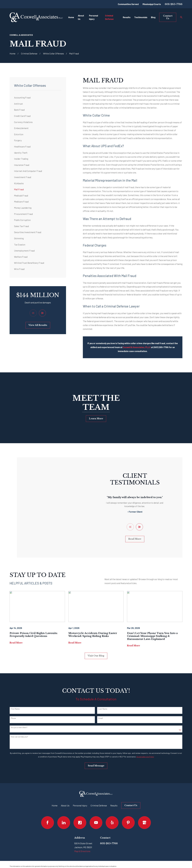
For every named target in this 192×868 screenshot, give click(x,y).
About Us (65, 801)
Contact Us (168, 17)
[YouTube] (96, 818)
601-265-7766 (174, 4)
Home (55, 801)
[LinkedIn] (64, 818)
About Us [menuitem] (81, 17)
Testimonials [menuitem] (141, 17)
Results (114, 801)
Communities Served (128, 4)
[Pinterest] (128, 818)
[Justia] (80, 818)
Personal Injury (80, 801)
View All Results (38, 325)
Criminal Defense (99, 801)
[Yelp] (112, 818)
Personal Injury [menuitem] (94, 17)
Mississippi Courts (152, 4)
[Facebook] (48, 818)
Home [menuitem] (71, 17)
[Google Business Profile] (144, 818)
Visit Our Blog (96, 651)
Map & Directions (82, 846)
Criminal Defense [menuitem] (109, 17)
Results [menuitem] (127, 17)
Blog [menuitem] (153, 17)
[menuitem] (38, 98)
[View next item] (42, 313)
